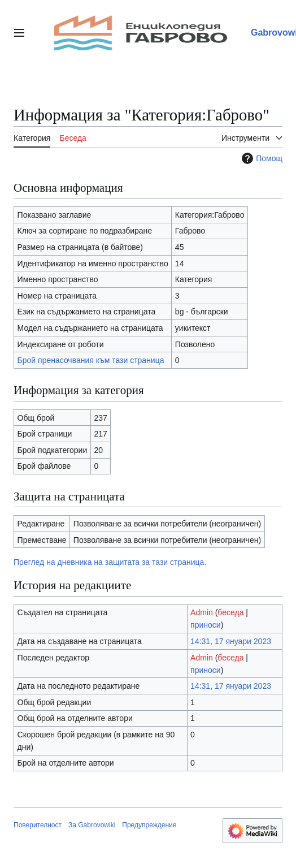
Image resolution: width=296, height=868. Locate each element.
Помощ (261, 158)
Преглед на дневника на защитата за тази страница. (110, 562)
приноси (206, 625)
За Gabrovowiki (92, 825)
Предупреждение (149, 825)
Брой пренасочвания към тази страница (91, 360)
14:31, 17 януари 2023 (231, 641)
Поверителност (38, 825)
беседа (230, 612)
